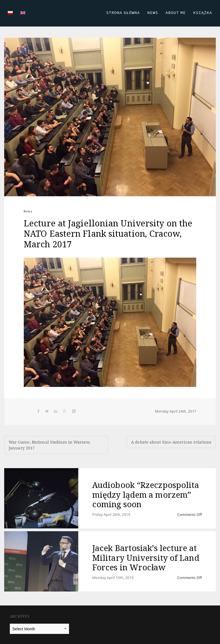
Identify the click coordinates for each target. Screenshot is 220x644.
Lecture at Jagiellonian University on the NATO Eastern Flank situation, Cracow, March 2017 (108, 234)
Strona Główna (123, 13)
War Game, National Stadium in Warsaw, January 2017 (49, 445)
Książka (203, 13)
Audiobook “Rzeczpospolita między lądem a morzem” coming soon (146, 494)
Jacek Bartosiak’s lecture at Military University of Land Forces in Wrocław (146, 557)
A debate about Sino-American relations (171, 442)
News (153, 13)
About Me (176, 13)
